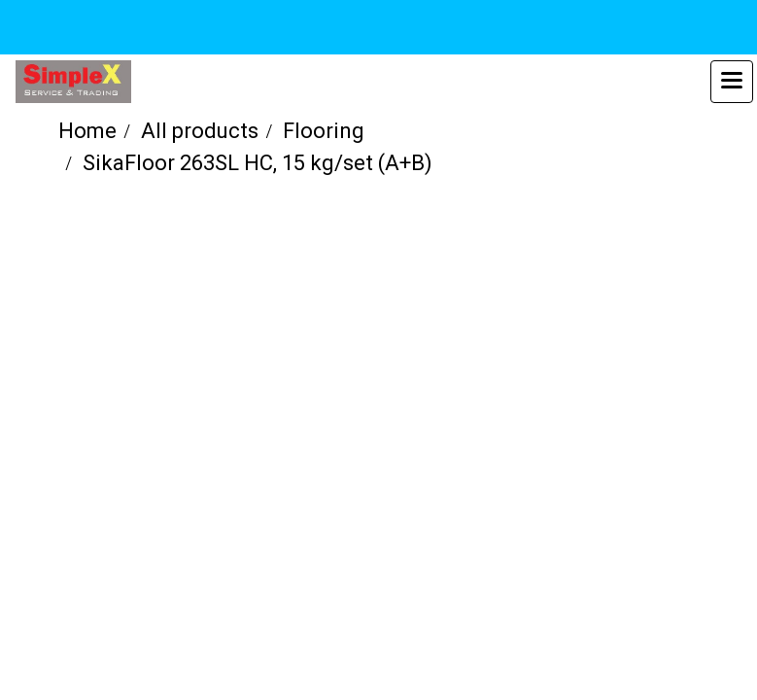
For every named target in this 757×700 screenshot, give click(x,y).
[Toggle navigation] (732, 82)
